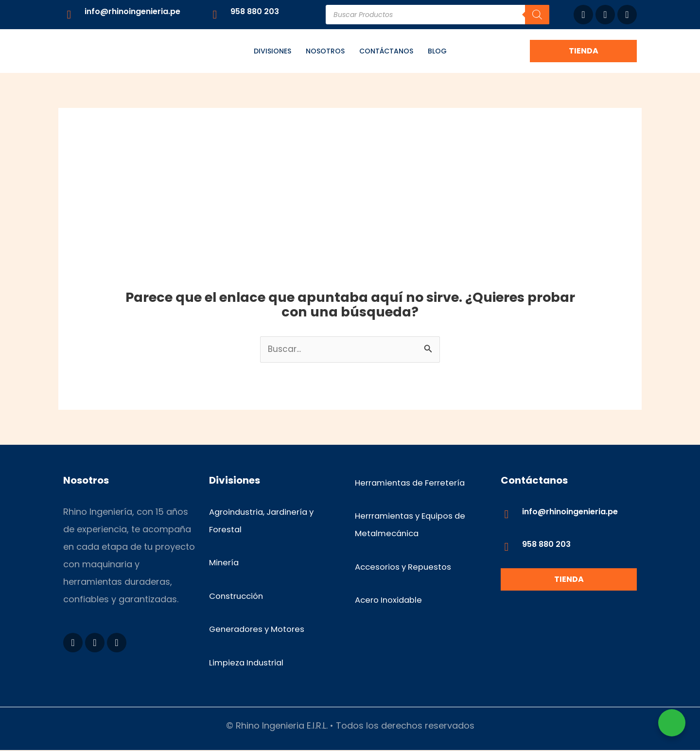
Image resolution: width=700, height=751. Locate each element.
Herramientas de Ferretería (414, 483)
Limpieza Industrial (249, 663)
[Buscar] (537, 15)
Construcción (238, 596)
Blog (437, 51)
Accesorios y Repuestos (407, 567)
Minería (225, 563)
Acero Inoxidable (391, 601)
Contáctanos (386, 51)
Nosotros (325, 51)
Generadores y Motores (261, 630)
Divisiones (272, 51)
